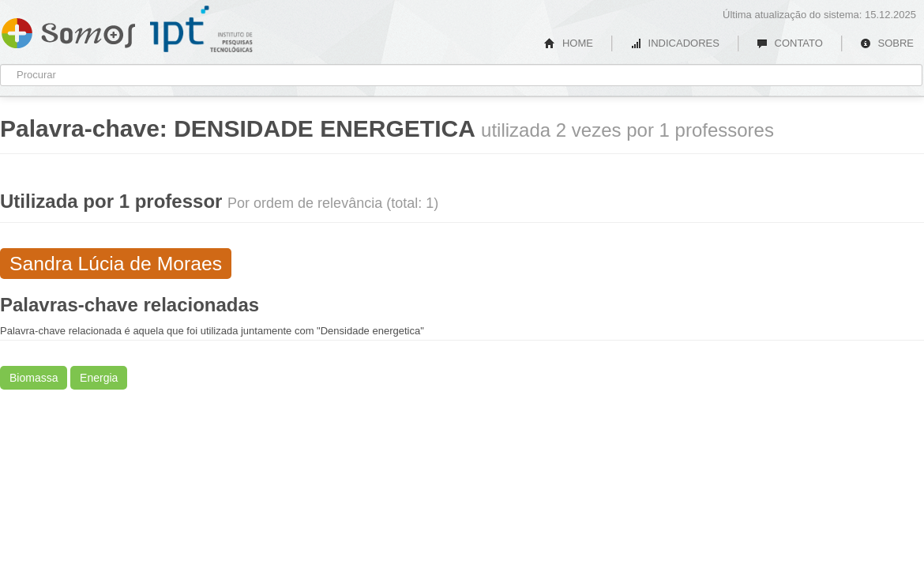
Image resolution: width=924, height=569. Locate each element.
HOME (569, 43)
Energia (99, 378)
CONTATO (790, 43)
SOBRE (887, 43)
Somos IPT (68, 30)
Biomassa (34, 378)
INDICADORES (675, 43)
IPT (201, 29)
